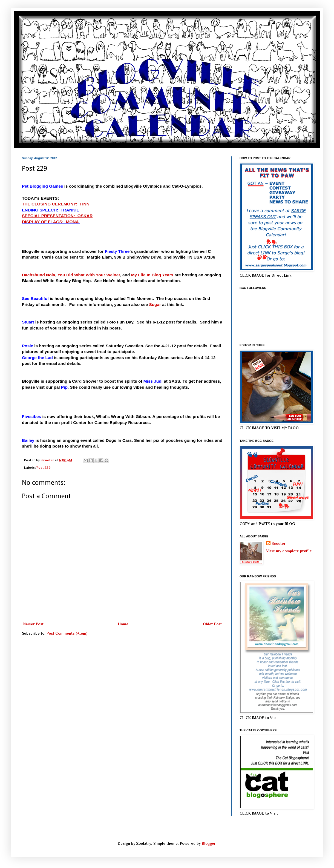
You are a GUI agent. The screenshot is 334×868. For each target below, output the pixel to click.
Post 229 (44, 468)
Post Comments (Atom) (67, 633)
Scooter (279, 543)
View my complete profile (289, 551)
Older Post (212, 624)
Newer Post (33, 624)
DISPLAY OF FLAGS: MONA (50, 222)
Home (123, 624)
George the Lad (37, 358)
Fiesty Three (117, 251)
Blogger (209, 843)
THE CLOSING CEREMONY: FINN (56, 204)
